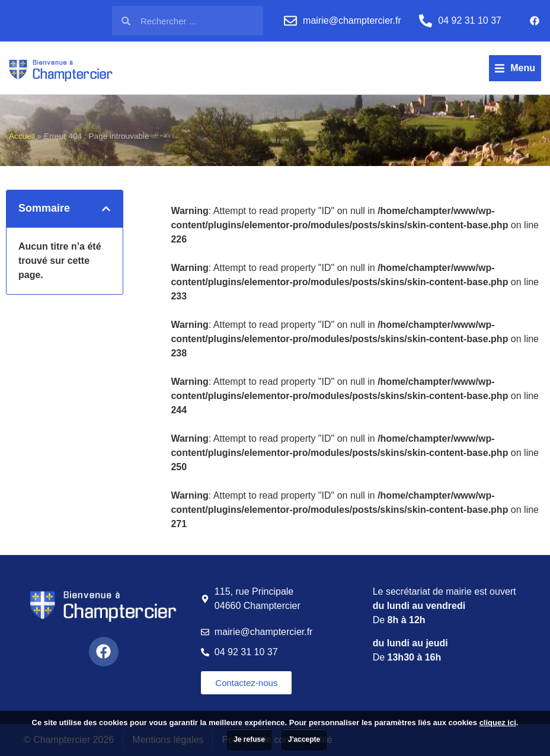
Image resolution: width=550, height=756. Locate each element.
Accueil (22, 136)
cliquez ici (498, 722)
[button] (515, 68)
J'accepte (304, 739)
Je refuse (249, 739)
